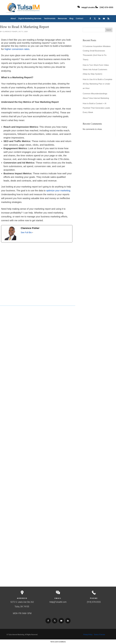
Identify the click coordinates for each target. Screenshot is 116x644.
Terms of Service (99, 635)
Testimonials (50, 19)
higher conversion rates (17, 49)
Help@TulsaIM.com (90, 7)
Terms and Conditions (58, 642)
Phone (94, 598)
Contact (80, 19)
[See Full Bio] (33, 233)
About (13, 19)
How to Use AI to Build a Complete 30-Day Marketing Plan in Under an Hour (97, 84)
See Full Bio (26, 232)
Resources (62, 19)
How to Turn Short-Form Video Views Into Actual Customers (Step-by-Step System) (96, 70)
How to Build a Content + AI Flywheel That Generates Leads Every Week (96, 108)
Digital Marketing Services (30, 19)
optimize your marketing (58, 191)
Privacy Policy (88, 635)
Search (109, 30)
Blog (71, 19)
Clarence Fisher (10, 32)
